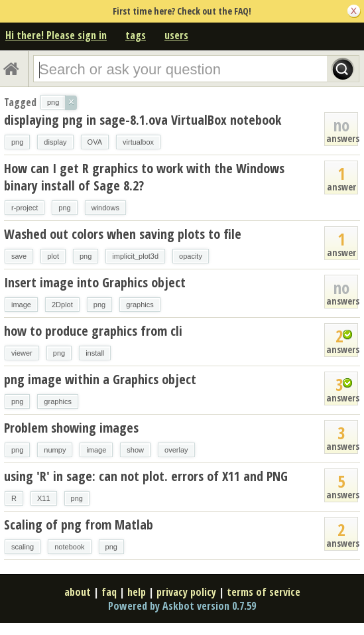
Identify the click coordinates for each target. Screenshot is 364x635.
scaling (23, 547)
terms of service (264, 592)
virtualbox (138, 142)
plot (53, 256)
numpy (55, 450)
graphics (140, 305)
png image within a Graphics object (100, 379)
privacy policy (186, 592)
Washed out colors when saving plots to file (123, 234)
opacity (191, 256)
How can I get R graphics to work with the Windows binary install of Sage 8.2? (144, 177)
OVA (95, 142)
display (55, 142)
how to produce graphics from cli (93, 331)
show (135, 450)
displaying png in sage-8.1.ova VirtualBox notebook (143, 120)
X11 (44, 498)
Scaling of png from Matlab (79, 525)
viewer (22, 353)
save (19, 256)
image (21, 305)
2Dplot (62, 305)
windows (105, 208)
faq (109, 592)
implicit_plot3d (135, 256)
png (17, 142)
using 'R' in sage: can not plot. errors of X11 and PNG (146, 476)
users (176, 35)
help (137, 592)
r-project (25, 208)
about (78, 592)
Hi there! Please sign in (56, 35)
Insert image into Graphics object (95, 282)
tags (136, 35)
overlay (176, 450)
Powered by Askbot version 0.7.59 (182, 606)
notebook (69, 547)
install (95, 353)
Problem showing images (71, 428)
